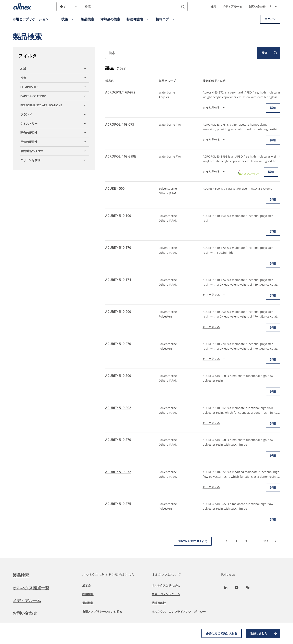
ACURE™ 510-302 (118, 408)
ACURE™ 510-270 (118, 344)
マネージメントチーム (166, 594)
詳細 (273, 108)
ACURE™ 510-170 (118, 248)
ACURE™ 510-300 (118, 376)
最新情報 (88, 603)
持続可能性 (159, 603)
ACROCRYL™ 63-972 (120, 92)
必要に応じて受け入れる (222, 633)
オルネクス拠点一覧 (31, 588)
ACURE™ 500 (115, 188)
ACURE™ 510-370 (118, 440)
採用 (213, 6)
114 (266, 541)
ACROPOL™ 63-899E (121, 156)
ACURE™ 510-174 (118, 280)
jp (275, 7)
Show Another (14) (193, 541)
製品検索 (21, 575)
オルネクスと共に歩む (166, 585)
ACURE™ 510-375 (118, 504)
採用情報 (88, 594)
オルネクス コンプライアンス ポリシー (179, 612)
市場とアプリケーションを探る (102, 612)
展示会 (86, 585)
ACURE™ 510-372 (118, 472)
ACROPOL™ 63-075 (120, 124)
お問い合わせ (257, 6)
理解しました (264, 633)
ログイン (270, 19)
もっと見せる (214, 108)
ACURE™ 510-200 (118, 312)
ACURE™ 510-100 (118, 216)
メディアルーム (232, 6)
